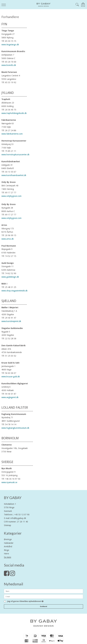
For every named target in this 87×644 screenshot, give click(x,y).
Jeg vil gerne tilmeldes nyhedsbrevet (25, 601)
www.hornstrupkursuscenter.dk (15, 155)
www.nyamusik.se (9, 482)
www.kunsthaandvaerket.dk (14, 175)
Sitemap (8, 525)
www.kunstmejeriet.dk (11, 321)
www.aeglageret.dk (10, 397)
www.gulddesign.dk (10, 277)
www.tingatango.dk (10, 45)
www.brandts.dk (9, 65)
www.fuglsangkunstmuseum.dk (15, 428)
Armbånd (8, 546)
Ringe (6, 550)
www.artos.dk (8, 239)
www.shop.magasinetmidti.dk (14, 291)
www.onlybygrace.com (11, 196)
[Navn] (43, 591)
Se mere (8, 557)
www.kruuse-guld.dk (11, 377)
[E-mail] (43, 596)
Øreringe (8, 539)
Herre (6, 554)
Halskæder (9, 543)
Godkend (43, 606)
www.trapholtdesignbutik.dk (14, 113)
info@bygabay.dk (18, 518)
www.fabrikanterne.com (12, 134)
